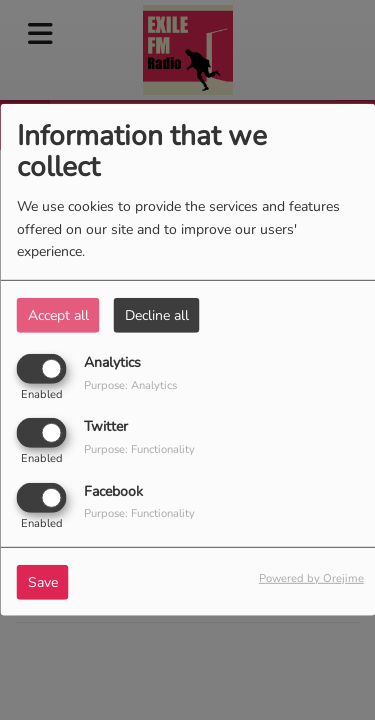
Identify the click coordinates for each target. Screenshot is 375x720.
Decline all (157, 315)
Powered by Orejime (311, 577)
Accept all (58, 315)
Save (43, 581)
